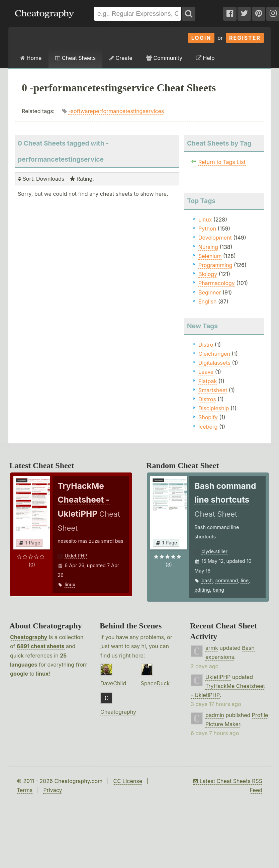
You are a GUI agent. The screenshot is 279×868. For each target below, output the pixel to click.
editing (202, 590)
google (19, 674)
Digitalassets (214, 363)
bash (207, 580)
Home (31, 58)
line (245, 580)
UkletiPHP (76, 556)
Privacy (53, 790)
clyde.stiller (214, 551)
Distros (207, 399)
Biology (208, 274)
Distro (206, 345)
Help (205, 58)
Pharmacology (217, 283)
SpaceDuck (155, 683)
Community (164, 58)
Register (245, 38)
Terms (25, 790)
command (227, 580)
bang (218, 590)
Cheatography (29, 637)
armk (212, 648)
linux (70, 584)
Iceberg (208, 427)
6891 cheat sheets (41, 646)
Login (201, 38)
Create (121, 58)
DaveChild (113, 683)
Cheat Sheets (75, 58)
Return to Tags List (222, 162)
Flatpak (208, 381)
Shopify (208, 417)
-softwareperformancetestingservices (116, 111)
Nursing (208, 247)
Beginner (210, 292)
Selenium (210, 256)
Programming (215, 265)
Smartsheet (213, 390)
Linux (205, 220)
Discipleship (214, 408)
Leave (206, 372)
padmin (215, 715)
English (208, 301)
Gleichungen (214, 354)
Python (207, 229)
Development (215, 238)
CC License (128, 781)
